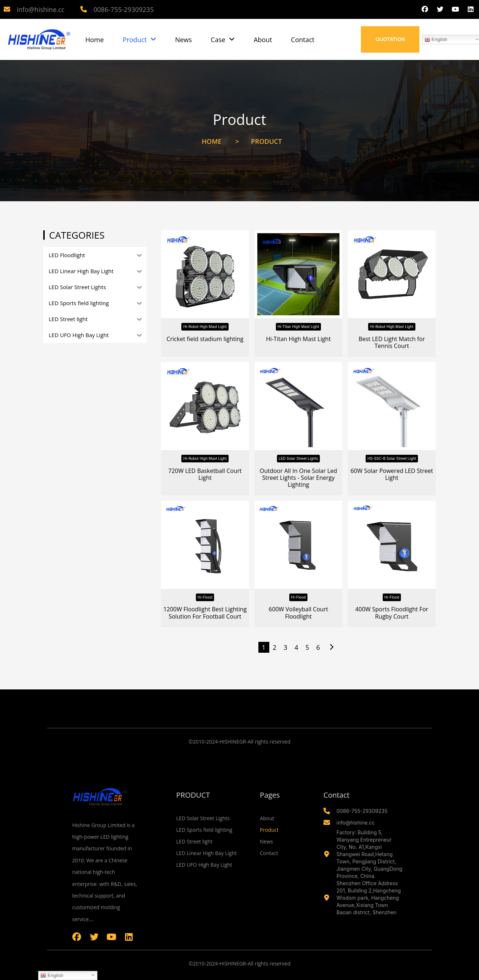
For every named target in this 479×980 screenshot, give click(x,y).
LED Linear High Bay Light (206, 853)
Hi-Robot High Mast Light (205, 327)
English (52, 976)
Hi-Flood (205, 597)
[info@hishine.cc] (7, 9)
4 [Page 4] (296, 647)
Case (223, 40)
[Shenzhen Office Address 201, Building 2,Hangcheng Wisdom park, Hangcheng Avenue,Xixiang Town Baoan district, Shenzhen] (327, 898)
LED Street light (194, 841)
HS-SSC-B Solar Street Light (392, 458)
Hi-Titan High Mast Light (298, 327)
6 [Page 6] (318, 647)
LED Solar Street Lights (298, 458)
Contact (303, 40)
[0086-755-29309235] (84, 9)
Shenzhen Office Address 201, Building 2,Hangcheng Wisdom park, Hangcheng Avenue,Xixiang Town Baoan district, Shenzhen (369, 898)
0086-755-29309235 (124, 9)
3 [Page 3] (285, 647)
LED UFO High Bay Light (204, 865)
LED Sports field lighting (204, 830)
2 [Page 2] (274, 647)
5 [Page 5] (307, 647)
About (263, 40)
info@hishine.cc (41, 9)
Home (95, 40)
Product (140, 40)
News (184, 40)
